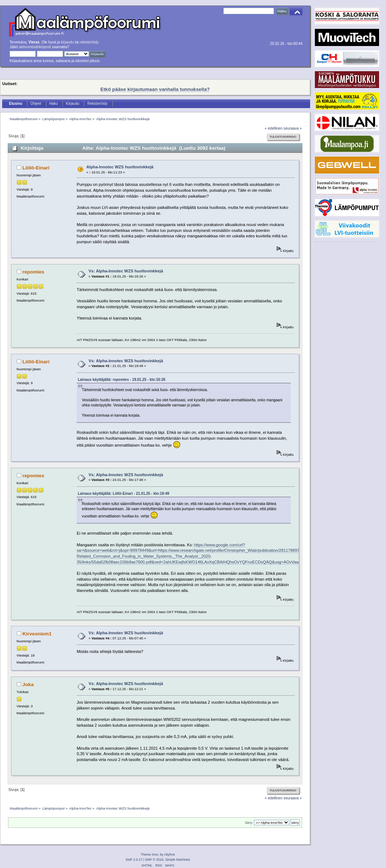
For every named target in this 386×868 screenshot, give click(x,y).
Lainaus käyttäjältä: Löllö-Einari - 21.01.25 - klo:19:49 (123, 494)
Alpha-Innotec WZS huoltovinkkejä (120, 167)
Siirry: (249, 823)
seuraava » (293, 128)
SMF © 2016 (154, 860)
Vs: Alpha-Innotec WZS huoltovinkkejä (126, 271)
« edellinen (274, 128)
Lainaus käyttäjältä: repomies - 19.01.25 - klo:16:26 (121, 380)
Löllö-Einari (36, 168)
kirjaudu (67, 42)
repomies (34, 272)
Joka (28, 685)
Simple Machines (178, 860)
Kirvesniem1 (37, 634)
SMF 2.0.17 (134, 860)
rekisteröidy (89, 42)
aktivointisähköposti (35, 47)
